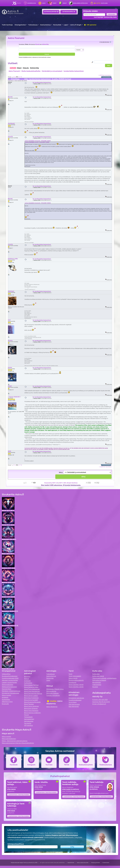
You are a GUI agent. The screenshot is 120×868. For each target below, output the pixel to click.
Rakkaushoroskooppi (9, 687)
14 (15, 77)
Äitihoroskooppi (7, 685)
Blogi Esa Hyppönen (31, 698)
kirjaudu (37, 44)
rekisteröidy (45, 44)
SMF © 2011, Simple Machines (68, 483)
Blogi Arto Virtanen (31, 708)
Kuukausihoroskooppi (10, 676)
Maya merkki (6, 695)
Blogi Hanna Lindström (32, 713)
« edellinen (102, 75)
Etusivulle (5, 704)
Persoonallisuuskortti (76, 680)
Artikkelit (5, 697)
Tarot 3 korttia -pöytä (76, 687)
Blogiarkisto (97, 682)
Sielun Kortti (73, 678)
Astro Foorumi (16, 38)
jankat (10, 367)
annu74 (10, 136)
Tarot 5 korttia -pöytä (76, 685)
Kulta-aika (101, 3)
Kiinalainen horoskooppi (10, 693)
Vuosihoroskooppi (75, 700)
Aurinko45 (11, 123)
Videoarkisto (97, 685)
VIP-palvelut (90, 25)
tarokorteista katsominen (74, 71)
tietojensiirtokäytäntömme (35, 840)
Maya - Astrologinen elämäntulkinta (15, 741)
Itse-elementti (74, 706)
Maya (44, 3)
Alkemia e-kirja (7, 702)
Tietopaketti (28, 717)
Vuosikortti (72, 682)
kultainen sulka (13, 259)
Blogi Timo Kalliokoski (32, 689)
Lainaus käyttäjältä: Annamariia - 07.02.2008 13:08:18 (38, 203)
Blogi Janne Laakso (31, 696)
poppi (10, 386)
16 (19, 77)
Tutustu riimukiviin (53, 695)
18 (21, 77)
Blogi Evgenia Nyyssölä (32, 702)
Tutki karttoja (7, 25)
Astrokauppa (69, 12)
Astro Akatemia (52, 707)
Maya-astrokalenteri (9, 739)
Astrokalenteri (51, 12)
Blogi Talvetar (29, 704)
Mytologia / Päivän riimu (55, 689)
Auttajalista (6, 700)
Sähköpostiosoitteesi (16, 844)
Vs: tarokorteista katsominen (42, 82)
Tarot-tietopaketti (75, 676)
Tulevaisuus (33, 25)
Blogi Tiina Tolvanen (31, 711)
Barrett (10, 97)
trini (9, 320)
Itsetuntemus (45, 25)
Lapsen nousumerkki (9, 682)
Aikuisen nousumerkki (10, 680)
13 (14, 77)
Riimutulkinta (51, 691)
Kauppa (95, 687)
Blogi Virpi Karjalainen (32, 691)
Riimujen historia (52, 693)
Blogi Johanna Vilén (31, 687)
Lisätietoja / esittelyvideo (19, 795)
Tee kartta (28, 723)
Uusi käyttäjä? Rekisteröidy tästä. (105, 17)
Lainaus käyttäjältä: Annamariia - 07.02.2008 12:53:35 (38, 141)
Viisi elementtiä (74, 704)
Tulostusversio (107, 77)
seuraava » (108, 75)
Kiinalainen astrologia (80, 3)
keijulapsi (11, 291)
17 (20, 77)
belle (10, 451)
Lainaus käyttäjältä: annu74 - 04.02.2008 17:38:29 (37, 142)
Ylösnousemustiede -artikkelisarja (104, 678)
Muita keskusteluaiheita (31, 71)
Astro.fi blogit (76, 25)
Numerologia (32, 3)
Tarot (55, 3)
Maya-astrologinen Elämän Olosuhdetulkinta (18, 743)
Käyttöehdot (71, 863)
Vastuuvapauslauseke (83, 863)
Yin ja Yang (73, 702)
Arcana (10, 340)
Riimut (65, 3)
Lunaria (10, 244)
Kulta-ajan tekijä (98, 676)
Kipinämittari (7, 689)
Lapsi (66, 25)
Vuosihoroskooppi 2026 (10, 678)
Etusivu (19, 3)
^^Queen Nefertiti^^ (14, 397)
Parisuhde (57, 25)
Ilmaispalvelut (20, 25)
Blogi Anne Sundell (31, 700)
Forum (26, 715)
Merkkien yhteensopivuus (11, 691)
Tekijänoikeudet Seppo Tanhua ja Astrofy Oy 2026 (24, 863)
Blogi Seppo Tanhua (31, 685)
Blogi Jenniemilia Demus (33, 693)
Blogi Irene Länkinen (31, 706)
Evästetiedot (106, 863)
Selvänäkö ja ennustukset (52, 71)
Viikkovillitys (6, 674)
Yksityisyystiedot (95, 863)
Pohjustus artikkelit (99, 680)
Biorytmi (27, 676)
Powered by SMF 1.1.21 (51, 483)
